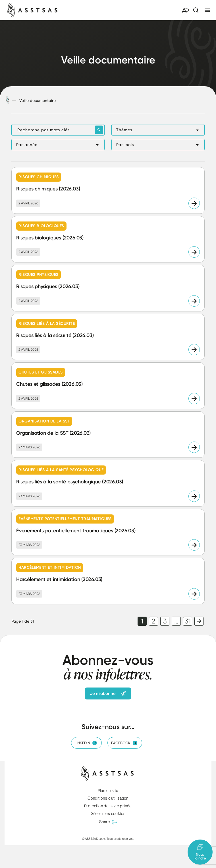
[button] (158, 130)
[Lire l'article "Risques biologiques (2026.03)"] (108, 239)
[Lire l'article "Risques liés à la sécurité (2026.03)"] (108, 337)
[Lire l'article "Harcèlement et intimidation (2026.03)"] (108, 581)
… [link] (176, 621)
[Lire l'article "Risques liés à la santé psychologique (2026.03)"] (108, 483)
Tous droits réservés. (120, 839)
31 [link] (188, 621)
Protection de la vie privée (108, 806)
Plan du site (108, 791)
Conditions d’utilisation (108, 798)
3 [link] (165, 621)
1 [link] (142, 621)
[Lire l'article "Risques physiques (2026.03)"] (108, 288)
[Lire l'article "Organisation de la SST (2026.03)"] (108, 435)
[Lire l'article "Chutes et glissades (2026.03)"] (108, 386)
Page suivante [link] (199, 621)
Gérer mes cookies (108, 814)
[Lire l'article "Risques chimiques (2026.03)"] (108, 190)
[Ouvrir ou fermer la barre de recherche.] (196, 10)
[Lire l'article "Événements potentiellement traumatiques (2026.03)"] (108, 532)
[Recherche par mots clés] (58, 130)
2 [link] (154, 621)
